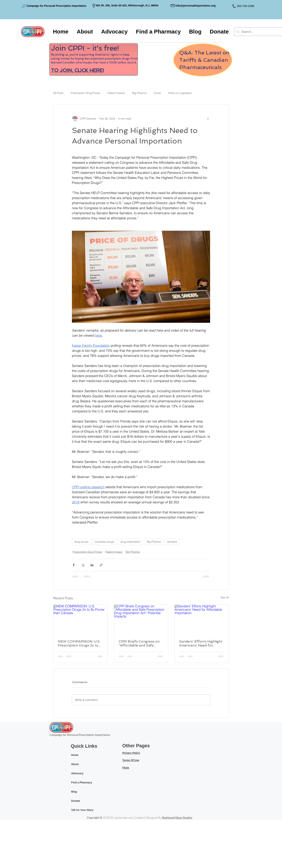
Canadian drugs (104, 542)
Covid (157, 93)
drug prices (81, 542)
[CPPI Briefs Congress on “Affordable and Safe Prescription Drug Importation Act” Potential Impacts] (141, 620)
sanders (172, 542)
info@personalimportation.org (195, 6)
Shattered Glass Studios (177, 817)
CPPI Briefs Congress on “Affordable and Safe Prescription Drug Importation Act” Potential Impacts (140, 643)
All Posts (58, 93)
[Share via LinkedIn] (92, 565)
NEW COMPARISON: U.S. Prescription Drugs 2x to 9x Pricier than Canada (79, 643)
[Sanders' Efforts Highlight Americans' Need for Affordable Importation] (202, 620)
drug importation (130, 542)
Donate (76, 801)
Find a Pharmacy (82, 782)
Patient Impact (116, 93)
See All (225, 597)
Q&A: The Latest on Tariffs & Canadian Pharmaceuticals (204, 60)
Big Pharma (139, 93)
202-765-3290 (245, 6)
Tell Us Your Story (82, 810)
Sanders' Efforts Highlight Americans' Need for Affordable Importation (201, 643)
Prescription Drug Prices (85, 93)
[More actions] (208, 119)
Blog (74, 792)
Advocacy (77, 773)
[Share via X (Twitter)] (83, 565)
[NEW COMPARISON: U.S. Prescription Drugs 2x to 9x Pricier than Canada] (80, 620)
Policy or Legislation (180, 93)
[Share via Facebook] (74, 565)
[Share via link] (101, 565)
